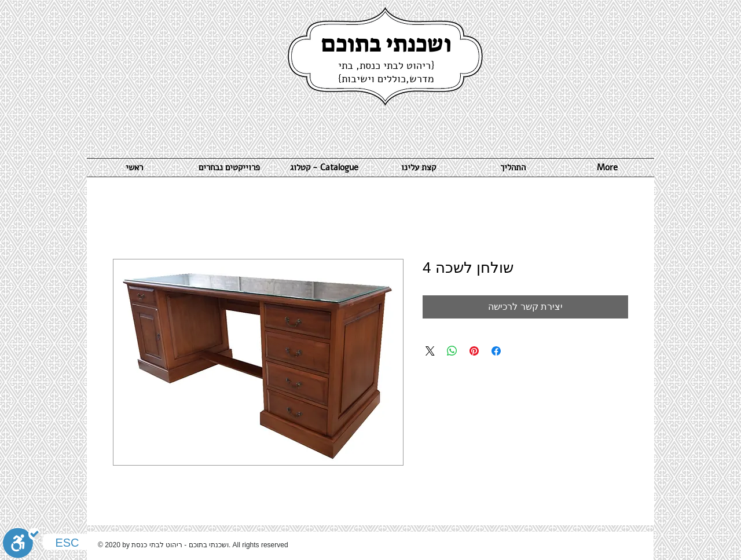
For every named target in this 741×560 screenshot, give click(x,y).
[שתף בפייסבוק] (496, 351)
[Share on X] (430, 351)
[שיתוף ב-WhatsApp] (452, 351)
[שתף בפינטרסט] (474, 351)
